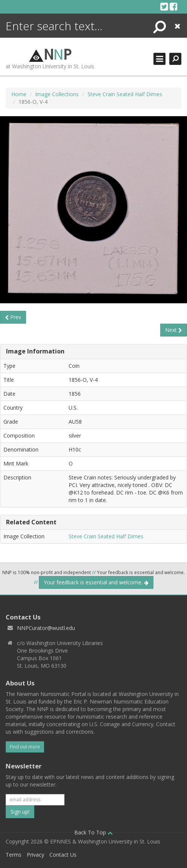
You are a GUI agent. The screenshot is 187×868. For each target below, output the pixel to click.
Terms (14, 855)
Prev (13, 317)
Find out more (25, 747)
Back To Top (93, 832)
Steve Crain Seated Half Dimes (125, 94)
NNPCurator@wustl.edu (46, 628)
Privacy (35, 855)
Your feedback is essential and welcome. (96, 582)
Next (174, 330)
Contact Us (63, 855)
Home (19, 94)
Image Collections (57, 94)
